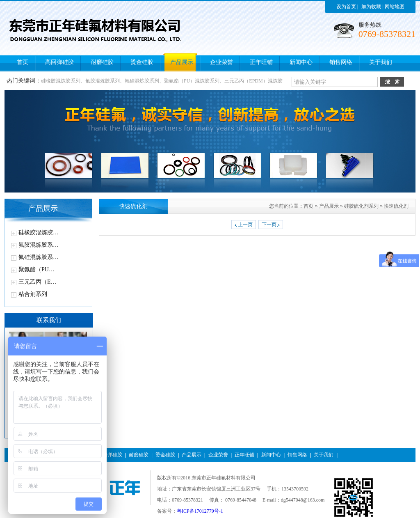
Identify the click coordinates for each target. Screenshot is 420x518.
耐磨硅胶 (139, 455)
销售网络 (297, 455)
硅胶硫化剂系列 (361, 206)
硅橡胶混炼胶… (39, 233)
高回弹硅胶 (110, 455)
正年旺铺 (244, 455)
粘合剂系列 (33, 294)
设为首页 (346, 7)
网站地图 (395, 7)
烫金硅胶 (165, 455)
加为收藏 (371, 7)
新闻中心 (271, 455)
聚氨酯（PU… (37, 269)
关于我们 (324, 455)
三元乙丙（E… (38, 282)
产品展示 (329, 206)
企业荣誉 (218, 455)
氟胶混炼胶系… (39, 245)
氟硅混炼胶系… (39, 257)
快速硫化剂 (396, 206)
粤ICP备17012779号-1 (200, 511)
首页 (308, 206)
